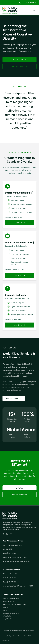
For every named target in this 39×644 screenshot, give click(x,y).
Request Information (19, 67)
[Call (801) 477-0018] (20, 3)
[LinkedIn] (7, 534)
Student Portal (31, 3)
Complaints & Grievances (10, 619)
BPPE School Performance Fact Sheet (14, 604)
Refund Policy (7, 616)
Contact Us (6, 640)
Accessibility (28, 636)
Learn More (19, 223)
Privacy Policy (7, 636)
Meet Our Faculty (14, 398)
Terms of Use (17, 636)
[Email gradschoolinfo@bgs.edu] (23, 3)
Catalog (5, 610)
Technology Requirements (11, 613)
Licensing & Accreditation (11, 599)
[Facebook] (4, 534)
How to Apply (20, 60)
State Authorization (8, 601)
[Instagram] (11, 534)
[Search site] (16, 3)
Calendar (5, 607)
